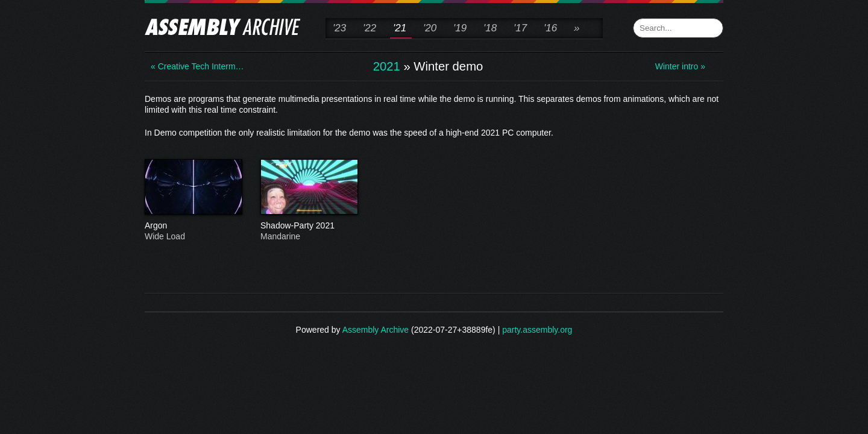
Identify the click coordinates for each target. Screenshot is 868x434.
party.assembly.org (537, 330)
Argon (193, 226)
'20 (430, 28)
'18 (490, 28)
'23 (339, 28)
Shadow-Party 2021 (309, 226)
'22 (370, 28)
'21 (400, 28)
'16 (550, 28)
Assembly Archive (376, 330)
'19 (460, 28)
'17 (520, 28)
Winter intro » (680, 66)
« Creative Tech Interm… (197, 66)
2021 (387, 66)
